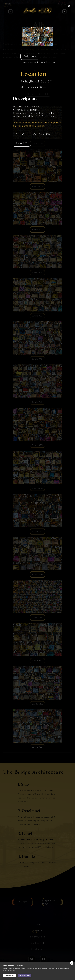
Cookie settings (9, 976)
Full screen (30, 56)
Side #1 (20, 134)
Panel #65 (22, 143)
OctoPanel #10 (42, 134)
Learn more (12, 971)
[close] (72, 963)
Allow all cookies (25, 976)
